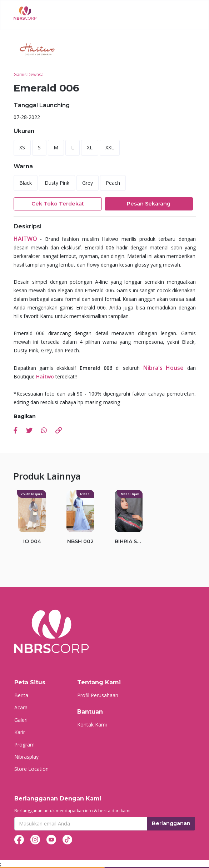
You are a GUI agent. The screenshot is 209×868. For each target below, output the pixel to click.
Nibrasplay (26, 757)
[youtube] (51, 839)
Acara (21, 707)
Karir (20, 732)
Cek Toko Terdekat (58, 204)
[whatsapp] (44, 431)
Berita (21, 695)
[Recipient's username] (81, 824)
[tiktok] (67, 839)
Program (24, 745)
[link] (59, 431)
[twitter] (29, 431)
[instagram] (35, 839)
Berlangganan (171, 823)
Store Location (31, 769)
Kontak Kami (92, 725)
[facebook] (16, 431)
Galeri (21, 720)
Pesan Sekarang (149, 204)
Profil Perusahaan (98, 695)
